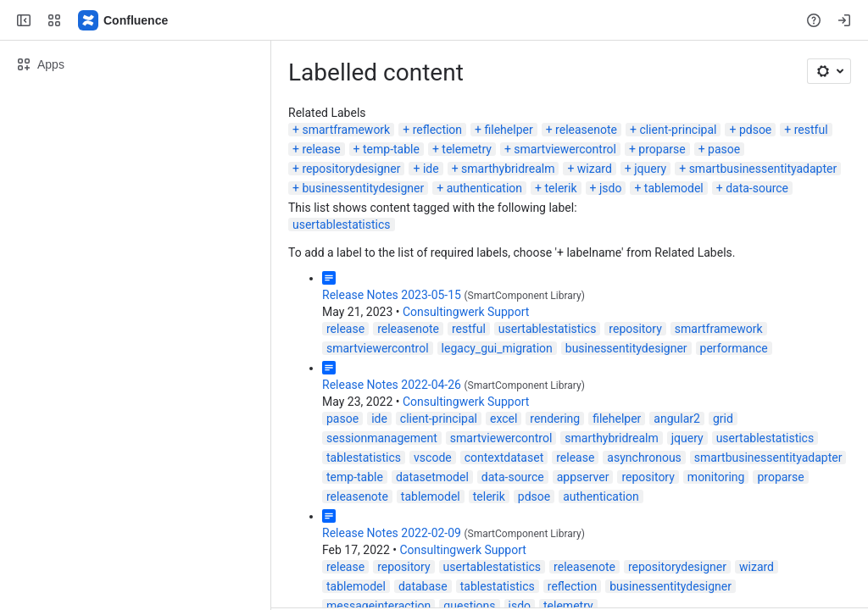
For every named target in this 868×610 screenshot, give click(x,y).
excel (504, 419)
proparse (662, 149)
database (423, 586)
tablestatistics (364, 457)
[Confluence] (124, 20)
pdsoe (755, 130)
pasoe (724, 149)
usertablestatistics (342, 225)
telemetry (467, 149)
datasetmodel (432, 477)
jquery (650, 169)
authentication (484, 188)
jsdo (610, 188)
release (321, 149)
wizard (595, 169)
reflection (437, 130)
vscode (433, 457)
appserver (583, 477)
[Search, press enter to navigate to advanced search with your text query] (431, 20)
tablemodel (674, 188)
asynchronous (644, 457)
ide (431, 169)
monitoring (716, 477)
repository (635, 329)
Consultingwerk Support (466, 312)
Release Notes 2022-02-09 (392, 533)
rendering (555, 419)
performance (734, 348)
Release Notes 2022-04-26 (392, 385)
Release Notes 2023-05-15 (392, 295)
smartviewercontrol (565, 149)
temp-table (391, 149)
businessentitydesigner (363, 188)
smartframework (346, 130)
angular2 (677, 419)
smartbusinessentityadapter (763, 169)
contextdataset (504, 457)
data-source (757, 188)
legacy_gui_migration (497, 348)
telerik (560, 188)
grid (723, 419)
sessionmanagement (382, 438)
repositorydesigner (351, 169)
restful (811, 130)
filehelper (509, 130)
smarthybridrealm (508, 169)
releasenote (586, 130)
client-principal (678, 130)
